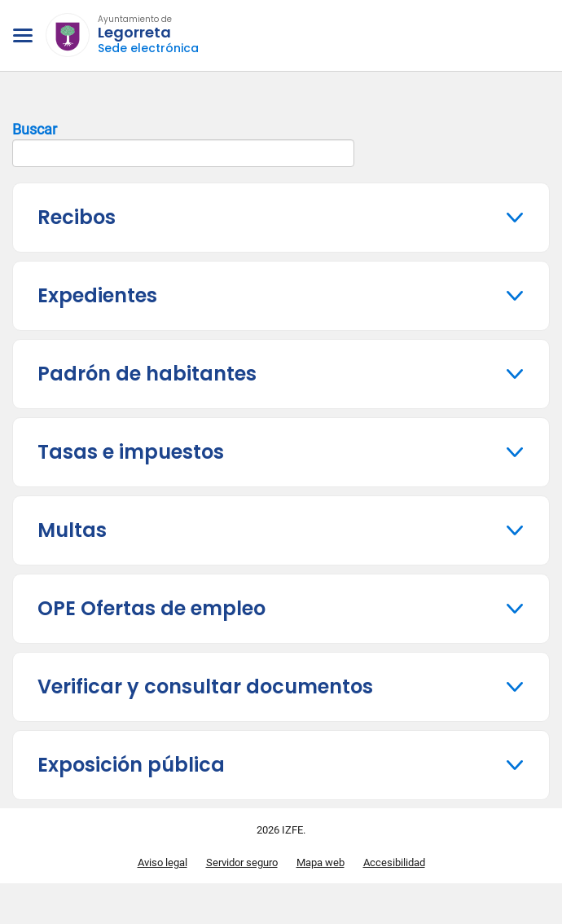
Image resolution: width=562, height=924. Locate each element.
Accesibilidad (394, 862)
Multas (72, 530)
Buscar (183, 144)
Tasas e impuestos (131, 452)
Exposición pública (131, 765)
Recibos (77, 217)
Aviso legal (162, 862)
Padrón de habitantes (147, 374)
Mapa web (321, 862)
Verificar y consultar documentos (205, 686)
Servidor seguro (242, 862)
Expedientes (97, 295)
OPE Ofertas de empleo (151, 608)
